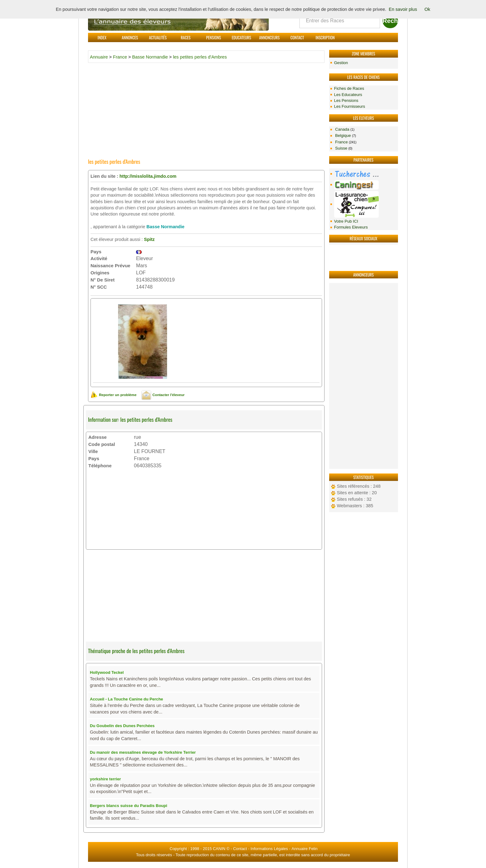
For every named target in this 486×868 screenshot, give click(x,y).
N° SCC (99, 287)
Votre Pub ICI (346, 221)
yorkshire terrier (105, 779)
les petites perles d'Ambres (200, 57)
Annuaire (99, 57)
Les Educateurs (348, 95)
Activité (99, 258)
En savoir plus (403, 9)
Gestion (341, 63)
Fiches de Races (349, 88)
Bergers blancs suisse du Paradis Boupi (128, 806)
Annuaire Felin (305, 849)
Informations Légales (269, 849)
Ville (93, 451)
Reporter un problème (113, 395)
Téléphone (100, 466)
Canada (344, 129)
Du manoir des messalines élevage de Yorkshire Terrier (143, 752)
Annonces (130, 37)
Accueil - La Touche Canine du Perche (126, 699)
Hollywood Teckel (107, 672)
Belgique (345, 135)
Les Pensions (346, 100)
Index (102, 37)
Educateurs (242, 37)
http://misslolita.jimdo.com (148, 176)
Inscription (325, 37)
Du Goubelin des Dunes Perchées (122, 726)
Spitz (149, 239)
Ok (427, 9)
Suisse (343, 148)
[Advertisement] (364, 376)
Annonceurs (269, 37)
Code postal (102, 444)
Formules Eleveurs (351, 227)
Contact (297, 37)
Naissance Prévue (110, 266)
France (345, 142)
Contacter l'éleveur (163, 395)
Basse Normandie (150, 57)
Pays (96, 252)
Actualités (158, 37)
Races (186, 37)
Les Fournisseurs (350, 106)
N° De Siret (103, 280)
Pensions (214, 37)
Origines (100, 273)
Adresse (97, 437)
